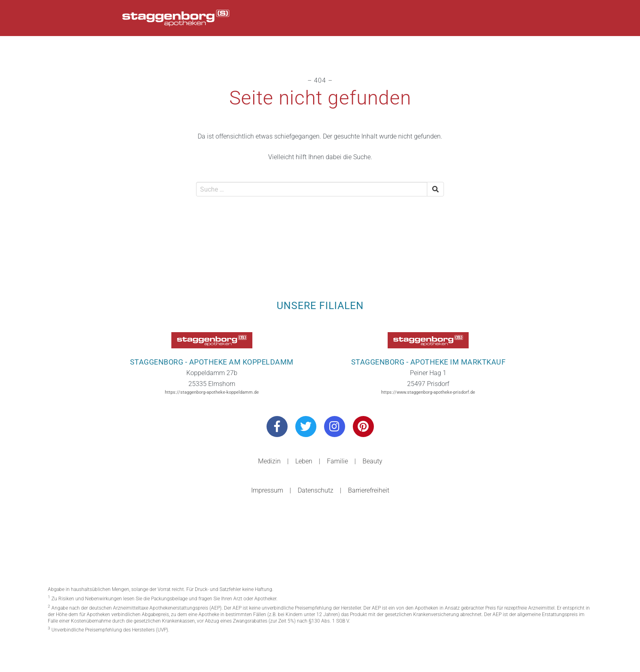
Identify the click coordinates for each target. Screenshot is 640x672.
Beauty (372, 461)
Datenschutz (316, 490)
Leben (304, 461)
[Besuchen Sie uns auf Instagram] (335, 427)
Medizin (269, 461)
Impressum (267, 490)
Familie (337, 461)
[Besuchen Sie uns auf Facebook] (277, 427)
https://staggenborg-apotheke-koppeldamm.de (212, 392)
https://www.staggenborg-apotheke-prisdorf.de (428, 392)
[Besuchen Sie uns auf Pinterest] (363, 427)
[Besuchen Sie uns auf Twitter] (306, 427)
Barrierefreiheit (369, 490)
